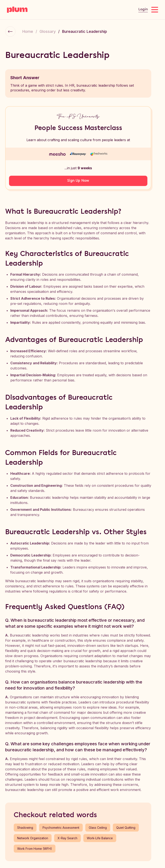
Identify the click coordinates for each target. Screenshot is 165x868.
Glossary (48, 31)
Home (28, 31)
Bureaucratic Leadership (85, 31)
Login (143, 9)
